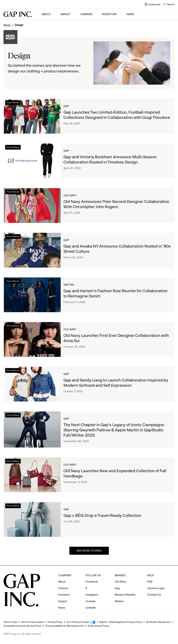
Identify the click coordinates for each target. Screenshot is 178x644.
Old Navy (70, 195)
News (130, 14)
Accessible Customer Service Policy (22, 626)
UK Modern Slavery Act (158, 622)
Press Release (13, 102)
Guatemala (153, 5)
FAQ (150, 575)
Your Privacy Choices (78, 622)
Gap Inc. (69, 285)
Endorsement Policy (98, 626)
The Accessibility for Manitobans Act (64, 626)
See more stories (89, 551)
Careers (86, 14)
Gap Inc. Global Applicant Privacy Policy (121, 622)
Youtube (91, 595)
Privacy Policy (55, 622)
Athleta (119, 595)
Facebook (92, 575)
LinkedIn (91, 601)
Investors (109, 14)
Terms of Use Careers (32, 622)
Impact (66, 14)
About (46, 14)
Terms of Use (10, 622)
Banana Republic (125, 588)
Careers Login (156, 582)
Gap (66, 106)
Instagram (92, 588)
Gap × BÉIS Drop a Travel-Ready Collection (102, 515)
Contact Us (154, 588)
